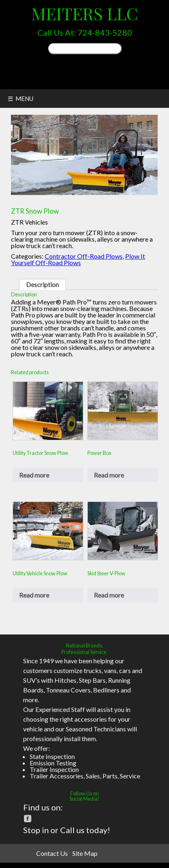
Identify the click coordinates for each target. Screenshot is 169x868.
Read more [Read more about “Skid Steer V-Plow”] (109, 595)
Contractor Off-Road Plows (84, 256)
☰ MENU (21, 99)
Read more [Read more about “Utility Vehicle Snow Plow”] (34, 595)
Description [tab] (42, 284)
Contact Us (52, 853)
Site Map (85, 853)
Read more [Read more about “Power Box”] (109, 475)
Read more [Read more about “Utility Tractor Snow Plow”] (34, 475)
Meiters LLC (84, 13)
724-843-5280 (105, 32)
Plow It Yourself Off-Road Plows (78, 259)
